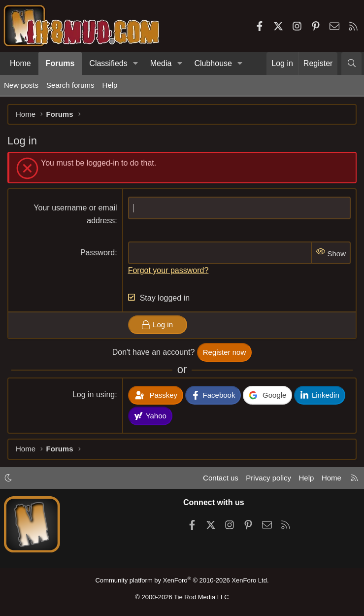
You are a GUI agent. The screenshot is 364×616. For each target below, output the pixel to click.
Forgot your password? (168, 270)
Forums (60, 63)
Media (161, 63)
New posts (21, 85)
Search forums (70, 85)
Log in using (94, 394)
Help (110, 85)
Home (20, 63)
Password (98, 253)
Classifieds (108, 63)
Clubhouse (213, 63)
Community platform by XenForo (182, 580)
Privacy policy (268, 478)
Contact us (221, 478)
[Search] (351, 64)
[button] (136, 64)
